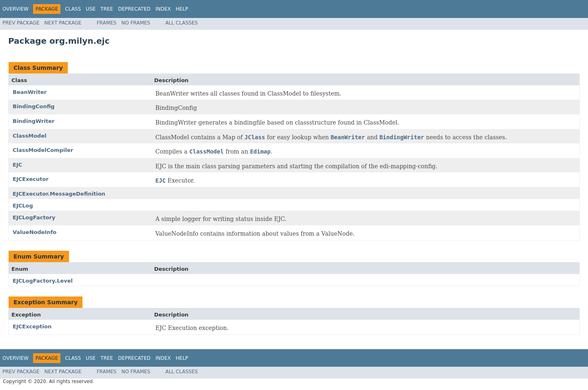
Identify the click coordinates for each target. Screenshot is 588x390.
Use (91, 9)
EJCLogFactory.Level (43, 281)
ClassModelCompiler (43, 150)
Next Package (63, 23)
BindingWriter (33, 121)
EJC (17, 165)
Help (182, 9)
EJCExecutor (31, 179)
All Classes (182, 23)
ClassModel (30, 136)
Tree (107, 9)
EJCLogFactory (34, 217)
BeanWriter (30, 92)
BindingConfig (34, 106)
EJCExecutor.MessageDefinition (59, 194)
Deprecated (134, 9)
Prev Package (21, 23)
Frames (107, 23)
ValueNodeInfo (35, 232)
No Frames (136, 23)
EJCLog (23, 206)
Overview (16, 9)
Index (163, 9)
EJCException (32, 326)
